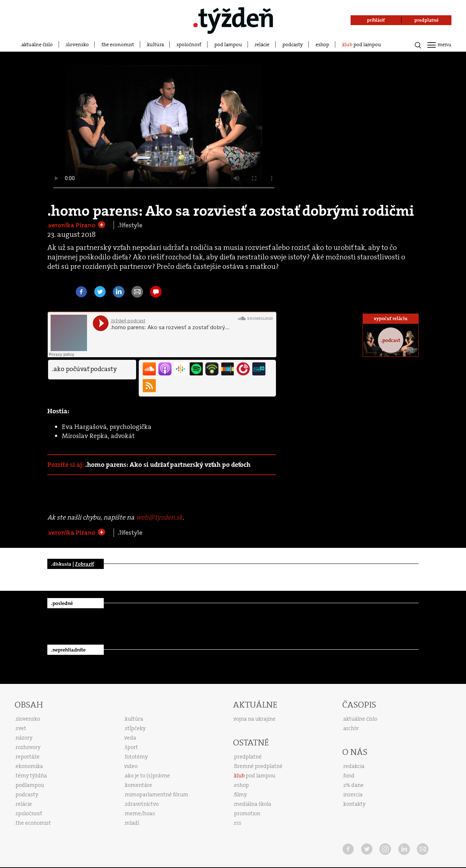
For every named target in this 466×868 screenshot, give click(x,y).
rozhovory (28, 747)
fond (349, 776)
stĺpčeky (135, 728)
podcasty (293, 44)
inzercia (353, 795)
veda (130, 738)
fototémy (136, 757)
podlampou (30, 785)
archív (351, 728)
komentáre (139, 785)
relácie (262, 44)
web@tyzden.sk (159, 517)
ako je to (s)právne (147, 776)
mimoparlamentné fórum (157, 795)
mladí (132, 823)
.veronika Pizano (72, 225)
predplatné (248, 757)
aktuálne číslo (37, 44)
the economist (118, 44)
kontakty (354, 804)
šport (131, 747)
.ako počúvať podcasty (84, 369)
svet (21, 728)
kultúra (155, 44)
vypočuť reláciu (391, 318)
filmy (240, 795)
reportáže (28, 757)
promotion (247, 813)
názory (24, 738)
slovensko (77, 44)
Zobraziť (84, 564)
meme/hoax (140, 813)
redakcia (354, 766)
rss (238, 823)
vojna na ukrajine (255, 719)
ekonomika (29, 766)
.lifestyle (130, 225)
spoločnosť (189, 44)
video (131, 766)
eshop (322, 44)
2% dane (354, 785)
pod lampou (228, 44)
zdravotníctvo (142, 804)
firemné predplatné (258, 766)
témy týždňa (31, 776)
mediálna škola (253, 804)
